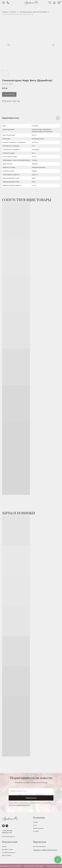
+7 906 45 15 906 (7, 831)
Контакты (36, 831)
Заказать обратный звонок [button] (45, 850)
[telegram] (7, 826)
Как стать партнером (39, 846)
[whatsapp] (3, 826)
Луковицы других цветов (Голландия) (33, 12)
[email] (31, 791)
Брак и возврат (7, 855)
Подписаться (31, 798)
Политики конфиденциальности (20, 805)
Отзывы (35, 822)
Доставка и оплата (8, 849)
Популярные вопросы (9, 853)
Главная (5, 12)
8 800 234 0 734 (7, 833)
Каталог (14, 12)
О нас (35, 825)
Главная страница (38, 828)
